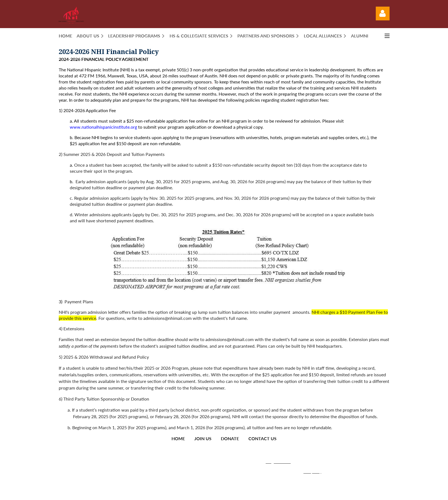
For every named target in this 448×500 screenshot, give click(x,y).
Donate (230, 438)
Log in (383, 13)
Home (178, 438)
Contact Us (262, 438)
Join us (203, 438)
